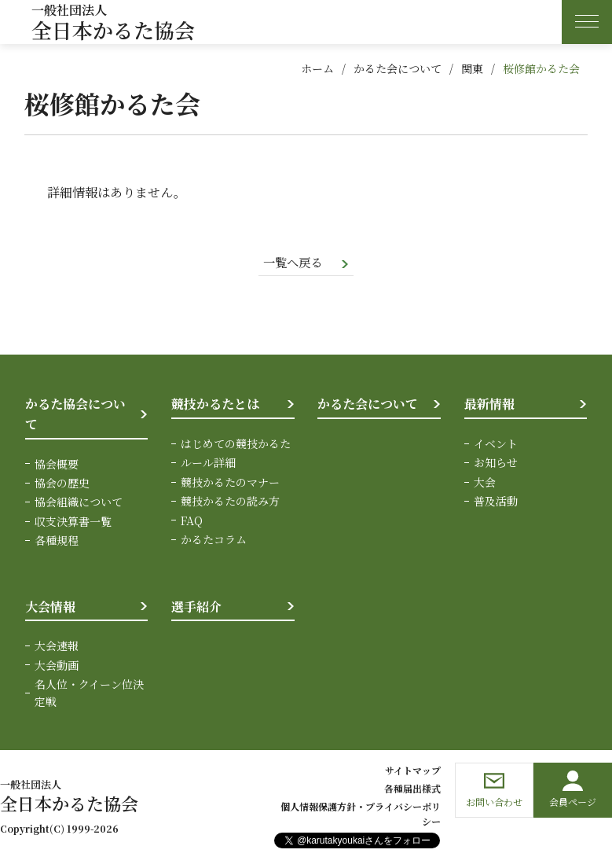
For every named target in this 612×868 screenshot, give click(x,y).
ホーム (317, 68)
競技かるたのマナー (230, 483)
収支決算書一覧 (73, 522)
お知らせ (496, 464)
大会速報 (57, 646)
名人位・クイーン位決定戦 (89, 693)
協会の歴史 (62, 484)
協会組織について (79, 503)
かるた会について (398, 68)
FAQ (192, 521)
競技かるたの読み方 (230, 502)
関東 (472, 68)
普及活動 (496, 502)
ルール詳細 (208, 464)
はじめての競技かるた (236, 444)
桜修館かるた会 (541, 68)
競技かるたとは (215, 405)
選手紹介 (196, 607)
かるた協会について (75, 416)
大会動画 (57, 666)
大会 (485, 483)
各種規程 (57, 541)
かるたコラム (214, 540)
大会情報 (50, 607)
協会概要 (57, 465)
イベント (496, 444)
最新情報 (489, 405)
